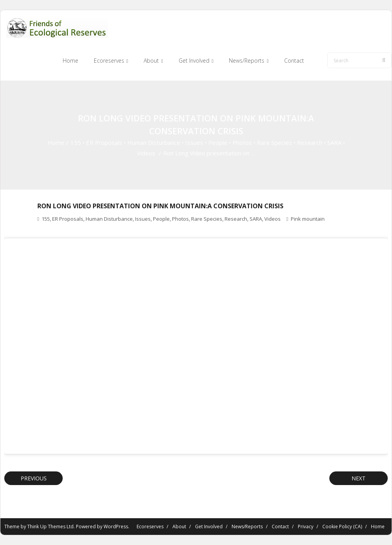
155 (76, 142)
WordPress (116, 527)
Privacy (306, 527)
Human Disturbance (154, 142)
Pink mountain (308, 219)
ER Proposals (104, 142)
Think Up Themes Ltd (50, 527)
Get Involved (209, 527)
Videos (146, 153)
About (179, 527)
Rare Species (274, 142)
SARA (334, 142)
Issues (194, 142)
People (218, 142)
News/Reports (247, 527)
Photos (242, 142)
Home (56, 142)
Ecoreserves (150, 527)
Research (310, 142)
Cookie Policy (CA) (342, 527)
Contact (280, 527)
